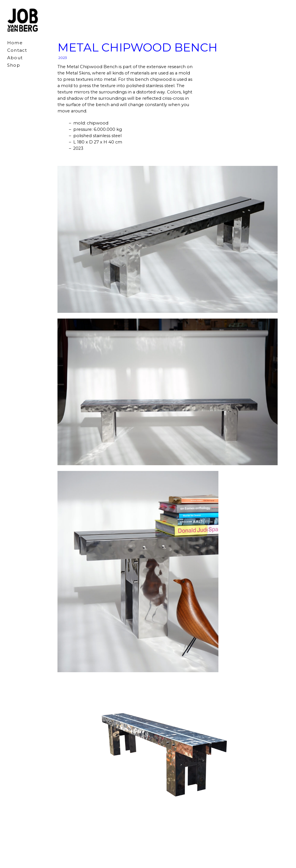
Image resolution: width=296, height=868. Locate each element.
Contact (17, 50)
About (15, 58)
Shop (14, 65)
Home (15, 43)
